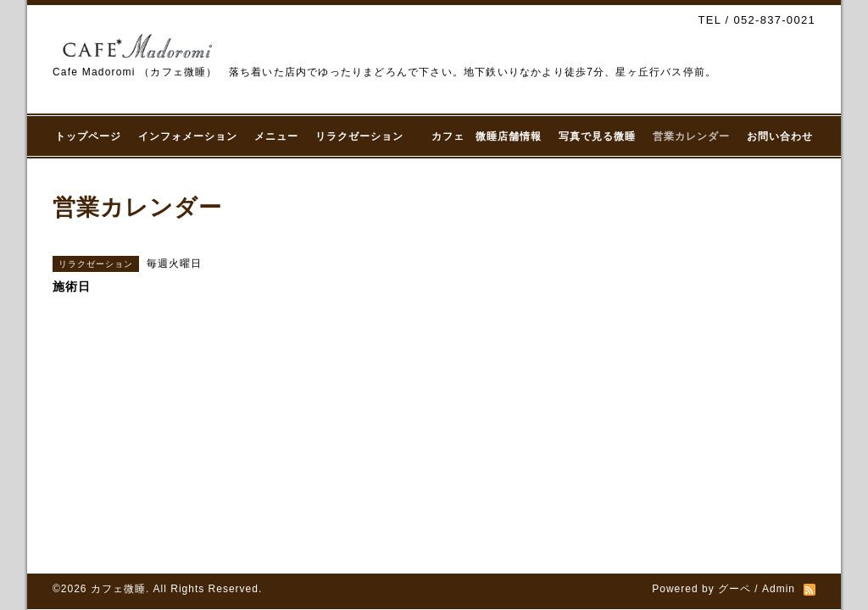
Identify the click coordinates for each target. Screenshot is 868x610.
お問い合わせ (780, 136)
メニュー (276, 136)
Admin (779, 589)
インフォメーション (188, 136)
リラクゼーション (365, 136)
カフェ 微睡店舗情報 (487, 136)
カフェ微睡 (118, 589)
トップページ (88, 136)
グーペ (734, 589)
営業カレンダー (691, 136)
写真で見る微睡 (597, 136)
